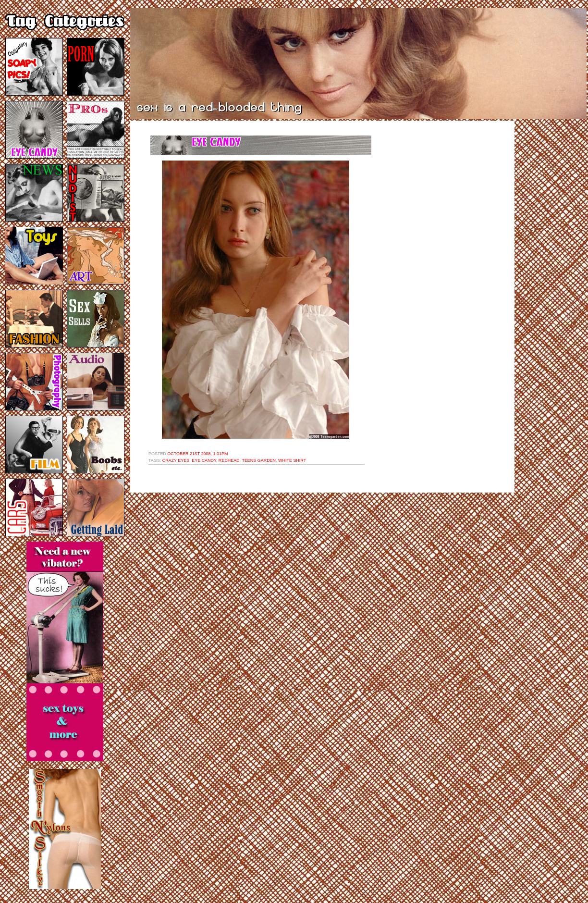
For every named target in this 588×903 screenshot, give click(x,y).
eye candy (204, 460)
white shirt (292, 460)
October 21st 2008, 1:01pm (197, 454)
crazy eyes (176, 460)
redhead (229, 460)
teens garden (259, 460)
